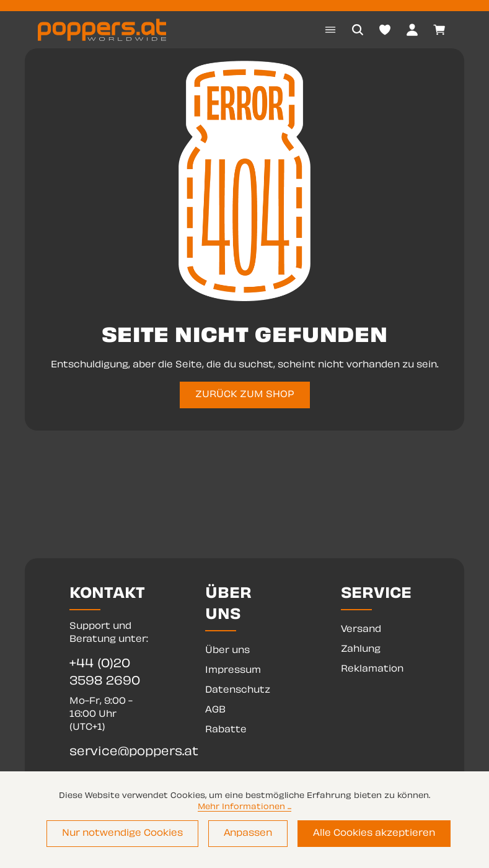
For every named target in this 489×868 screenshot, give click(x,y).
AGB (215, 710)
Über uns (227, 651)
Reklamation (372, 669)
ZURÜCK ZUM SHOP (245, 395)
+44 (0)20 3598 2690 (105, 673)
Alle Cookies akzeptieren (374, 834)
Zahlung (361, 650)
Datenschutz (238, 690)
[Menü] (330, 30)
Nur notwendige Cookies (122, 834)
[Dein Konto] (412, 30)
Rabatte (226, 730)
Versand (361, 630)
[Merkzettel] (385, 30)
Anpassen (248, 834)
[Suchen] (358, 30)
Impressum (233, 671)
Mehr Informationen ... (244, 807)
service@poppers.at (109, 752)
